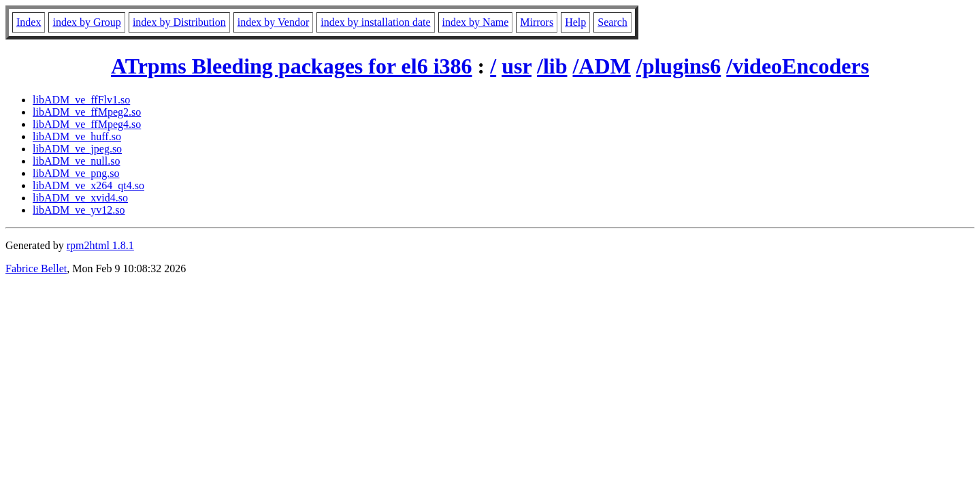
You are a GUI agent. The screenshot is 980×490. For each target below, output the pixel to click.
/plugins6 (679, 66)
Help (575, 22)
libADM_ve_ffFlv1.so (81, 100)
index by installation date (375, 22)
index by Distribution (179, 22)
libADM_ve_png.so (76, 173)
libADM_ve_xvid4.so (80, 198)
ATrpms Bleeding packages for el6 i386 (292, 66)
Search (612, 22)
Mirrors (537, 22)
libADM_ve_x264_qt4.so (88, 185)
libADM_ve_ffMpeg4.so (87, 124)
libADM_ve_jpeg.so (77, 149)
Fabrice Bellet (36, 268)
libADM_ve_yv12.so (79, 210)
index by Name (476, 22)
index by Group (86, 22)
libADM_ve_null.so (76, 161)
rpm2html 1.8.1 (100, 245)
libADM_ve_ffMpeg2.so (87, 112)
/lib (552, 66)
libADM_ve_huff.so (77, 136)
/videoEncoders (798, 66)
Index (29, 22)
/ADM (601, 66)
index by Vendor (273, 22)
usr (517, 66)
